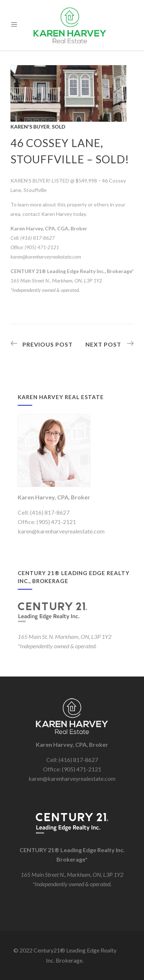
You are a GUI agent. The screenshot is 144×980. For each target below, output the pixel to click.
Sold (59, 127)
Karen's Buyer (30, 127)
